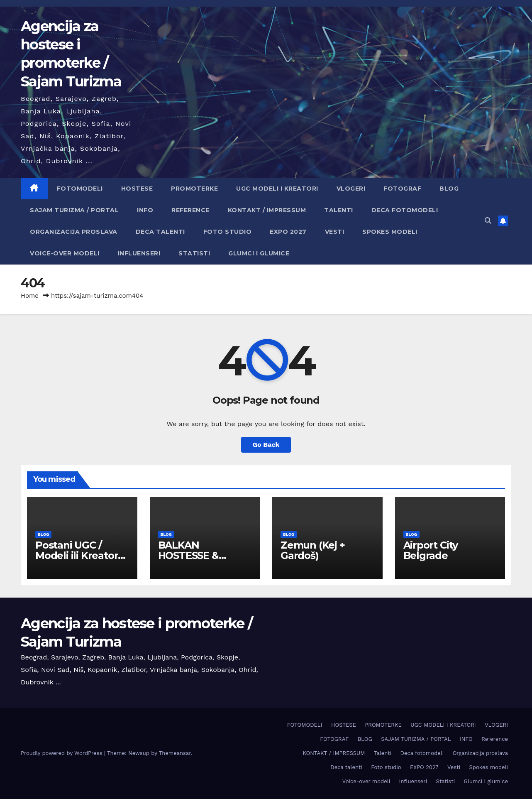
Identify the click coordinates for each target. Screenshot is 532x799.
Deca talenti (160, 232)
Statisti (194, 253)
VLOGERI (351, 189)
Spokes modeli (390, 232)
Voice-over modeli (65, 253)
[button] (488, 221)
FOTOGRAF (402, 189)
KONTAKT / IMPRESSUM (267, 210)
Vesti (335, 232)
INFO (145, 210)
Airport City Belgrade (431, 550)
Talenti (339, 210)
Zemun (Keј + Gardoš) (313, 550)
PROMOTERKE (194, 189)
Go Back (266, 445)
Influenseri (139, 253)
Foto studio (228, 232)
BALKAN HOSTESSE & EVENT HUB (188, 555)
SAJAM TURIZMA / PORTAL (74, 210)
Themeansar (175, 753)
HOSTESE (137, 189)
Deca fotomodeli (405, 210)
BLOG (449, 189)
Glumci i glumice (259, 253)
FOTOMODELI (80, 189)
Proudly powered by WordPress (62, 753)
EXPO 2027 (288, 232)
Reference (190, 210)
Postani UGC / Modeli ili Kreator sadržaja (77, 555)
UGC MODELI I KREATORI (277, 189)
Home (30, 296)
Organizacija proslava (74, 232)
